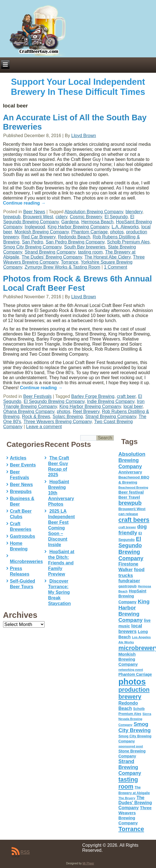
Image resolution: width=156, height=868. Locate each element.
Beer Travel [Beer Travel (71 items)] (129, 497)
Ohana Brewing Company (29, 411)
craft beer (126, 396)
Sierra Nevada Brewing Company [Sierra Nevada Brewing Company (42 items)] (135, 719)
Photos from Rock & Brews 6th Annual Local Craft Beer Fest (78, 283)
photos (117, 232)
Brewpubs (21, 492)
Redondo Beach (74, 237)
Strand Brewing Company (50, 252)
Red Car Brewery (38, 237)
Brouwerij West (38, 217)
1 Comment (115, 267)
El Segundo (116, 217)
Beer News (34, 212)
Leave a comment (44, 427)
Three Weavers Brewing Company (58, 422)
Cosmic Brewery (86, 217)
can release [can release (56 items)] (128, 514)
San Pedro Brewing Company (75, 242)
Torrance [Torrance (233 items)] (131, 829)
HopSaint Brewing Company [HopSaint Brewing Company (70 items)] (132, 596)
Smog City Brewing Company (33, 247)
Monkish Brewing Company (42, 232)
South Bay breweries (85, 247)
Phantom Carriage (90, 232)
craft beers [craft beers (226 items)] (134, 520)
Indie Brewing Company (111, 401)
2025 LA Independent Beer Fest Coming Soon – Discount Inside (61, 528)
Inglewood (35, 227)
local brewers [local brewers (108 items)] (130, 629)
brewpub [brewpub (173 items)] (130, 503)
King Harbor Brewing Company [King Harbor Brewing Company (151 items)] (134, 611)
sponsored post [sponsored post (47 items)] (131, 746)
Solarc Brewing (68, 417)
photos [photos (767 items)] (132, 682)
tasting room (90, 252)
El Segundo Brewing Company (54, 401)
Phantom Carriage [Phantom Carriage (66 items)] (135, 674)
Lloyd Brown (84, 136)
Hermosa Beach (97, 222)
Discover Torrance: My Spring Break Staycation (59, 592)
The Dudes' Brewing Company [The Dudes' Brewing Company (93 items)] (135, 803)
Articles (18, 458)
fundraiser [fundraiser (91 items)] (129, 581)
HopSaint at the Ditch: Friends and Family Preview (61, 563)
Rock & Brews (36, 417)
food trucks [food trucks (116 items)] (131, 572)
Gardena (70, 222)
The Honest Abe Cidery (107, 257)
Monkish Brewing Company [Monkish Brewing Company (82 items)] (128, 659)
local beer (133, 406)
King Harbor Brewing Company (78, 227)
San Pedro (33, 242)
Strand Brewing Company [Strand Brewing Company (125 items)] (130, 767)
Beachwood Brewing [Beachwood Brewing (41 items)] (133, 487)
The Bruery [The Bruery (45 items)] (127, 798)
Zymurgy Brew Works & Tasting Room (63, 267)
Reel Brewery (86, 411)
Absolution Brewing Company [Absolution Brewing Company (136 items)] (132, 460)
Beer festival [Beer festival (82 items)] (131, 492)
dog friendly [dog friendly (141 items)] (133, 530)
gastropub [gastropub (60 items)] (128, 586)
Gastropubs (22, 536)
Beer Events (23, 465)
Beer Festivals (37, 396)
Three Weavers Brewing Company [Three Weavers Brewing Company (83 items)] (135, 815)
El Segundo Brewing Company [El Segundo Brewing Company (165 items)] (131, 549)
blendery (134, 212)
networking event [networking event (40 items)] (131, 670)
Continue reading (24, 203)
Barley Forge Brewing (93, 396)
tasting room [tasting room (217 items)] (128, 783)
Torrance (70, 262)
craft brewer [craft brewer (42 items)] (127, 527)
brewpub (12, 217)
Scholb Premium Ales (128, 242)
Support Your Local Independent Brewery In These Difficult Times (78, 87)
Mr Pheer (88, 863)
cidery (61, 217)
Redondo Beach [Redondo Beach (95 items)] (128, 706)
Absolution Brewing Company (94, 212)
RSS (25, 852)
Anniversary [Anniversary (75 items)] (130, 472)
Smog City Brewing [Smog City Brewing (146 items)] (135, 727)
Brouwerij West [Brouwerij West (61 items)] (132, 509)
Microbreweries (26, 561)
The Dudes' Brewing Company (52, 257)
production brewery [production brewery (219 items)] (134, 693)
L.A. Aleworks (125, 227)
